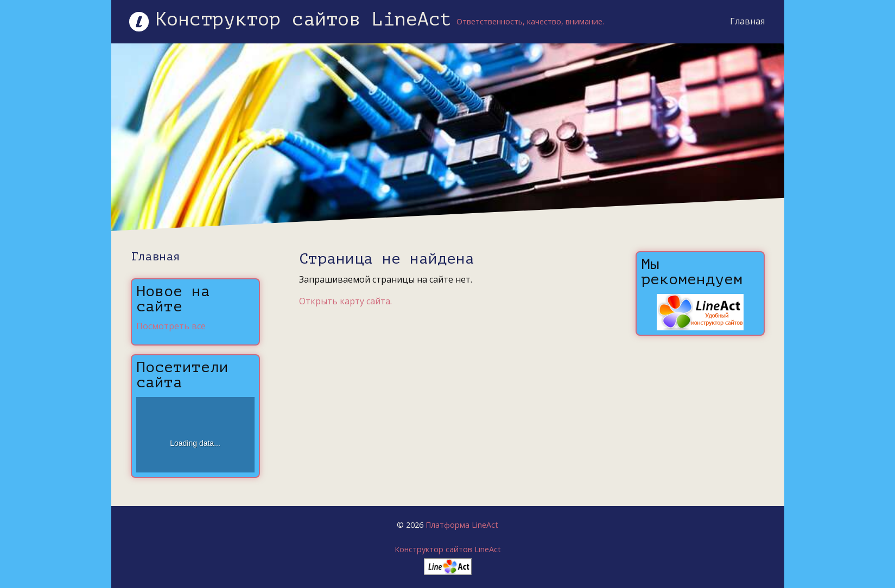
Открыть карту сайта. (345, 301)
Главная (747, 21)
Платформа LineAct (462, 525)
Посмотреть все (171, 326)
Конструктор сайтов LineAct (448, 549)
